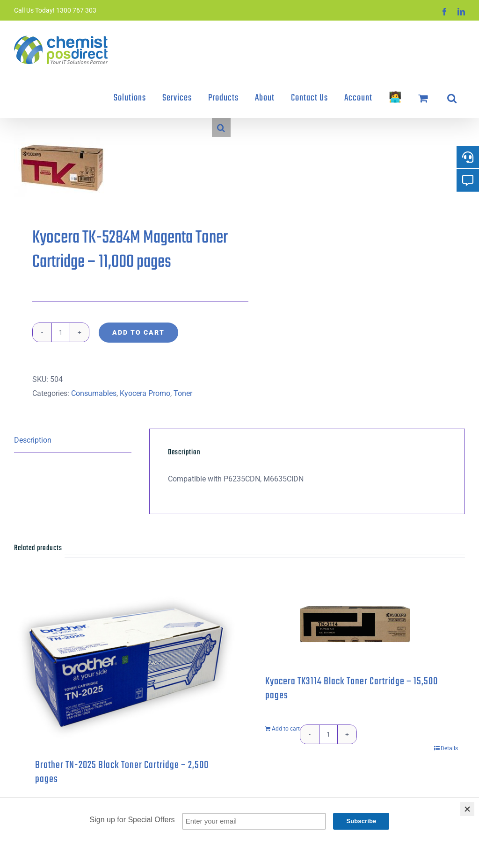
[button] (452, 98)
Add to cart (138, 332)
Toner (183, 393)
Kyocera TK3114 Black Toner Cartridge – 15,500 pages (352, 689)
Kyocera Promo (145, 393)
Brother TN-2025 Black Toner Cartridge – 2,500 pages (122, 772)
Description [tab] (33, 440)
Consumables (94, 393)
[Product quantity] (61, 332)
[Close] (467, 809)
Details (449, 748)
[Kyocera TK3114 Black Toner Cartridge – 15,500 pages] (355, 624)
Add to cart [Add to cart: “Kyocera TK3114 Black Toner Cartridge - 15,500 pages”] (286, 729)
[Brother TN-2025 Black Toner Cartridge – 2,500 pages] (124, 666)
